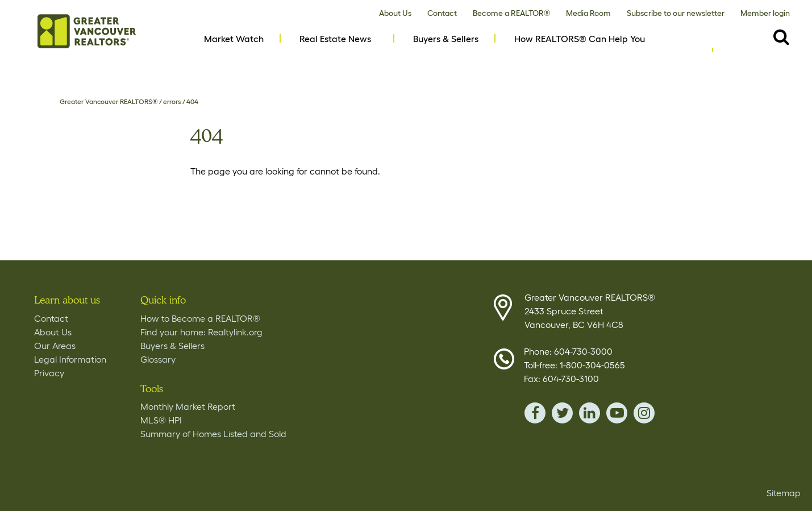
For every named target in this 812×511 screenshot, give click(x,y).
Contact (442, 13)
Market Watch (234, 39)
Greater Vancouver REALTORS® (109, 101)
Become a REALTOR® (511, 13)
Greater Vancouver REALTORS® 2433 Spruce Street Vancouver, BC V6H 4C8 (590, 311)
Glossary (158, 359)
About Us (395, 13)
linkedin (590, 413)
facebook (535, 413)
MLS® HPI (161, 420)
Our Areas (55, 346)
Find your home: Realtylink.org (201, 332)
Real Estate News (335, 39)
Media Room (588, 13)
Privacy (49, 373)
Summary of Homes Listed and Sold (213, 434)
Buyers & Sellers (446, 39)
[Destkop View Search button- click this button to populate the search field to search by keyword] (781, 36)
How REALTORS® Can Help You (580, 39)
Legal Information (70, 359)
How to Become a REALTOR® (200, 318)
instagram (644, 413)
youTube (617, 413)
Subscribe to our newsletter (676, 13)
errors (172, 101)
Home (87, 31)
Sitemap (784, 493)
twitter (562, 413)
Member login (765, 13)
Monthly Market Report (188, 406)
